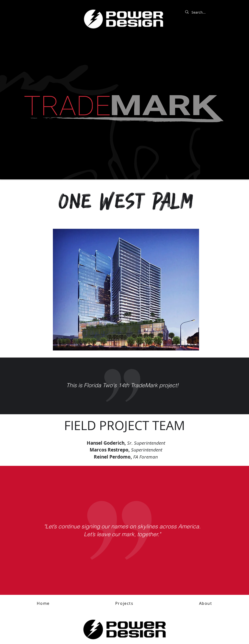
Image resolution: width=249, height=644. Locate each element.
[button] (124, 604)
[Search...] (211, 12)
